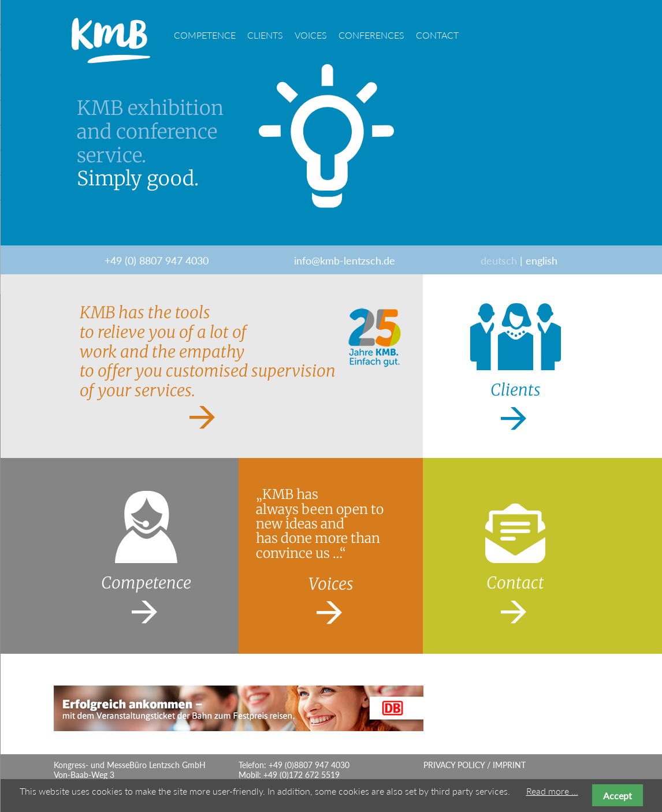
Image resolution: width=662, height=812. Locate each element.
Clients (265, 35)
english (542, 260)
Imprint (509, 765)
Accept (618, 796)
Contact (437, 35)
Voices (311, 35)
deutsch (499, 260)
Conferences (371, 35)
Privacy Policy (454, 765)
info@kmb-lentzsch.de (345, 260)
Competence (205, 35)
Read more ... (552, 791)
